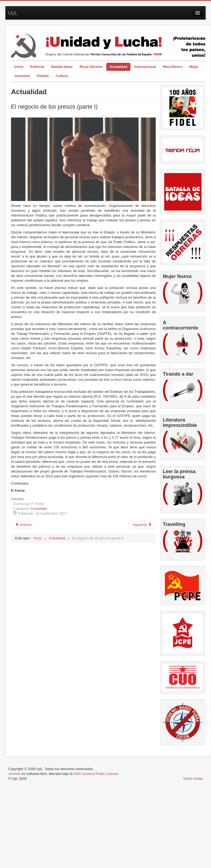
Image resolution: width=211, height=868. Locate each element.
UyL (13, 13)
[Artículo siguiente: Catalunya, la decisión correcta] (142, 525)
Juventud (22, 76)
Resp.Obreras (91, 67)
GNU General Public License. (96, 774)
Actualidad (118, 67)
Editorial (37, 67)
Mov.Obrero (173, 67)
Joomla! (14, 774)
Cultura (62, 76)
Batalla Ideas (62, 67)
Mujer (194, 67)
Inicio (19, 67)
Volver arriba (193, 779)
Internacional (145, 67)
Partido (43, 76)
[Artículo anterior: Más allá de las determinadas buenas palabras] (23, 525)
